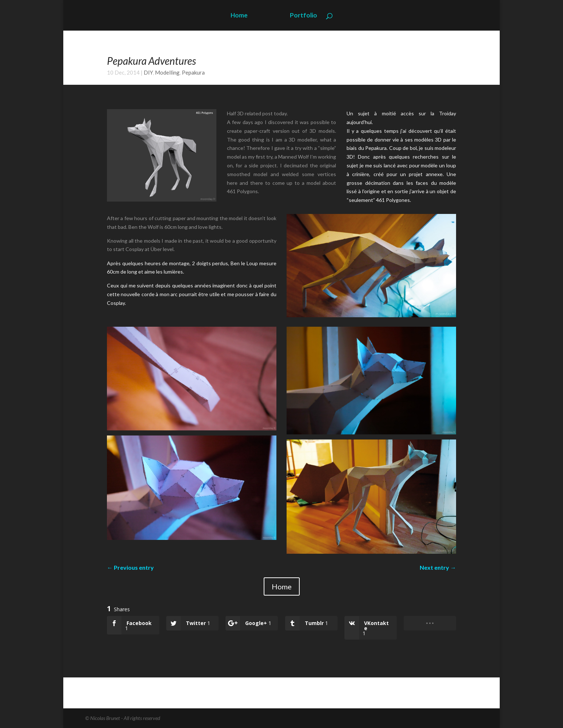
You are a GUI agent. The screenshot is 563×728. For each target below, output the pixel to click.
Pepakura (193, 72)
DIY (148, 72)
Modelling (167, 72)
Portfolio (304, 16)
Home (239, 16)
